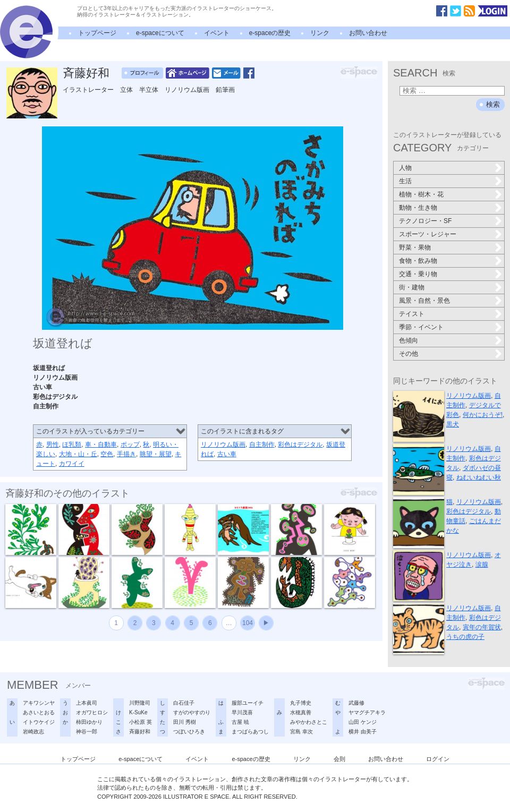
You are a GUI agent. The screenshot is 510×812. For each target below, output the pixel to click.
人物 (405, 168)
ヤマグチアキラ (367, 712)
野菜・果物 (415, 247)
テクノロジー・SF (425, 221)
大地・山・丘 (78, 454)
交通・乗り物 (418, 274)
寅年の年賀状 (482, 627)
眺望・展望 (156, 454)
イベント (217, 33)
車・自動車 (101, 445)
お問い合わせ (368, 33)
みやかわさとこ (309, 722)
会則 (339, 759)
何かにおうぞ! (483, 415)
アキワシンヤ (39, 703)
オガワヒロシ (92, 712)
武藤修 (356, 703)
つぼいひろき (189, 732)
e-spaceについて (160, 33)
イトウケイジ (39, 722)
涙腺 (482, 565)
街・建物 (412, 287)
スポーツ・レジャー (428, 234)
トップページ (97, 33)
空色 (107, 454)
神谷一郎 (87, 732)
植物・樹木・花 (421, 194)
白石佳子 (184, 703)
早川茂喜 (242, 712)
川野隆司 (140, 703)
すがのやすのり (192, 712)
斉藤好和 (86, 73)
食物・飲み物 (418, 261)
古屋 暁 (240, 722)
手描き (126, 454)
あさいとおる (39, 712)
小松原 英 (141, 722)
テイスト (412, 314)
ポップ (130, 445)
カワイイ (72, 464)
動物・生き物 (418, 208)
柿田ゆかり (89, 722)
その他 (409, 354)
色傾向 (409, 340)
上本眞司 (87, 703)
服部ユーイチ (248, 703)
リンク (320, 33)
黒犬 (453, 424)
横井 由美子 (363, 732)
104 (248, 623)
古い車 (227, 454)
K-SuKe (138, 712)
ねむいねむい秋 (479, 477)
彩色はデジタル (300, 445)
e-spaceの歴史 (270, 33)
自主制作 (262, 445)
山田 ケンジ (363, 722)
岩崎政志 (33, 732)
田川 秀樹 (185, 722)
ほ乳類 (72, 445)
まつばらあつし (250, 732)
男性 (53, 445)
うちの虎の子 (465, 637)
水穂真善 (301, 712)
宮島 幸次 (301, 732)
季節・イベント (421, 327)
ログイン (438, 759)
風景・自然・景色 (424, 301)
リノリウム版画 (223, 445)
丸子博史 (301, 703)
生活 (405, 181)
